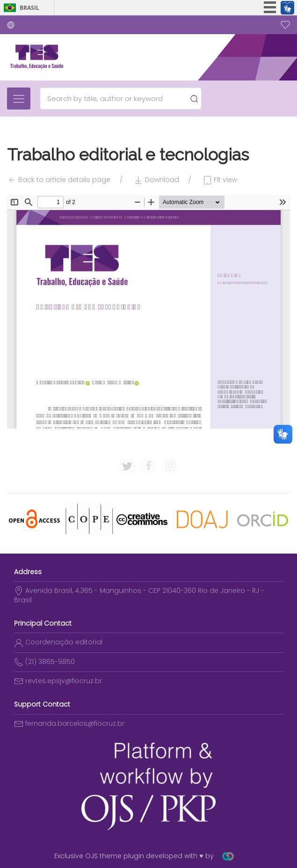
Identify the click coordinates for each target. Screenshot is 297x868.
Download (156, 180)
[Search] (116, 98)
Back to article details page (59, 180)
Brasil (29, 8)
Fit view (220, 180)
